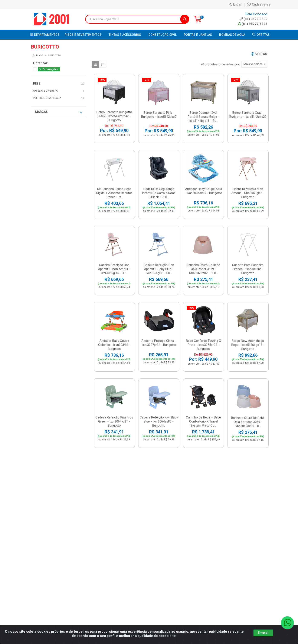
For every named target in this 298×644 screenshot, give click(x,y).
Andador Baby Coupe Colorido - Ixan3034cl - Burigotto (114, 345)
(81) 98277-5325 (253, 24)
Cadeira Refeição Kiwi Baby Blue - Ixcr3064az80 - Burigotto (159, 421)
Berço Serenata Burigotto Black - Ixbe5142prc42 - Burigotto (114, 116)
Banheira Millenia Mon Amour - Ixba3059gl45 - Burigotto (248, 193)
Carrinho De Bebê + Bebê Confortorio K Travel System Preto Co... (203, 421)
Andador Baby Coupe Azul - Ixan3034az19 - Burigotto (203, 191)
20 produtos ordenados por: (220, 64)
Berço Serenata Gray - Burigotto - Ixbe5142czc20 (248, 115)
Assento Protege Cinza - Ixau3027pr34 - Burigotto (159, 343)
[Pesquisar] (185, 19)
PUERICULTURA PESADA (47, 98)
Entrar (235, 4)
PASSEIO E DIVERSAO (46, 91)
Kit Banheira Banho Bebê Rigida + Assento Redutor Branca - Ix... (114, 193)
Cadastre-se (259, 4)
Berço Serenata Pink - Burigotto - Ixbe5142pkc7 (159, 115)
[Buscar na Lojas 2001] (133, 19)
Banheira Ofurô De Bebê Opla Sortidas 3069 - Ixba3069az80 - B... (248, 422)
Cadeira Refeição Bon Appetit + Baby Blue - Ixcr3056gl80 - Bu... (159, 269)
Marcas (59, 112)
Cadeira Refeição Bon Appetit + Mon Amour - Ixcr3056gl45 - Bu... (114, 269)
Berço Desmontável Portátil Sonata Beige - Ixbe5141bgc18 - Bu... (203, 117)
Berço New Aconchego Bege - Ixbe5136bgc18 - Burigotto (248, 345)
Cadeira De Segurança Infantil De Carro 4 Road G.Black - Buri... (159, 193)
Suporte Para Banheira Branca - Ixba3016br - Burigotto (248, 269)
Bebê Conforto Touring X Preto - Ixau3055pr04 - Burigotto (203, 345)
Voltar (259, 54)
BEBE (37, 83)
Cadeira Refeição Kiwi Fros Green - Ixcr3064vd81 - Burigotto (114, 421)
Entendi (263, 633)
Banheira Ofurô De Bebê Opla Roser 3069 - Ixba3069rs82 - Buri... (203, 269)
